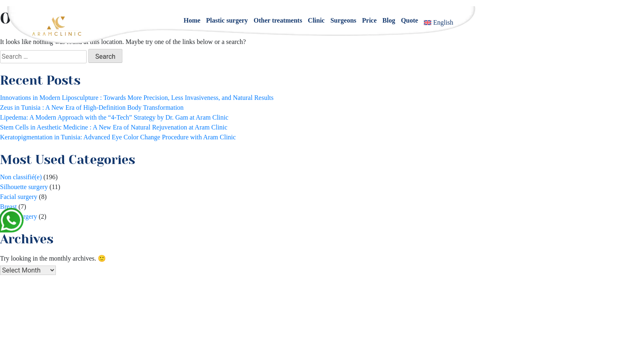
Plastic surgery (227, 20)
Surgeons (343, 20)
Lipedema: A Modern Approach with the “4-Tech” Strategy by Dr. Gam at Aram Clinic (114, 117)
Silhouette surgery (24, 187)
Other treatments (278, 20)
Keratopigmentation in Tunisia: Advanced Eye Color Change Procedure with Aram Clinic (118, 137)
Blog (389, 20)
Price (370, 20)
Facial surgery (19, 197)
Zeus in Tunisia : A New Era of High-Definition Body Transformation (92, 107)
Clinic (316, 20)
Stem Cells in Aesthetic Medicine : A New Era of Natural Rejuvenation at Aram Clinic (114, 127)
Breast (8, 207)
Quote (409, 20)
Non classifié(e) (21, 177)
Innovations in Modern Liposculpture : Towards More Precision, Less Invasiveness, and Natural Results (137, 98)
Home (192, 20)
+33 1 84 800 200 (335, 313)
